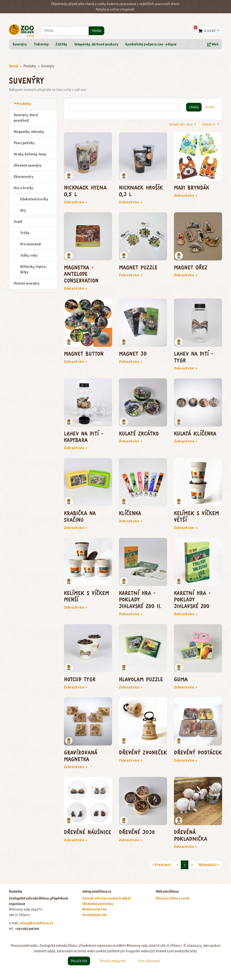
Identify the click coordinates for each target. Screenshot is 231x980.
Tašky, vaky (29, 255)
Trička (25, 233)
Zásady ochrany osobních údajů (107, 898)
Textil (18, 222)
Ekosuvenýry (24, 177)
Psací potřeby (24, 143)
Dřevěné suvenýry (28, 165)
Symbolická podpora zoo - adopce (151, 44)
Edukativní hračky (34, 199)
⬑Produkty (22, 104)
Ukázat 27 (209, 124)
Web (213, 44)
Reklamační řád (94, 909)
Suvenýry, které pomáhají (26, 118)
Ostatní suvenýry (27, 283)
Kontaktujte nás (95, 915)
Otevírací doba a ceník (173, 898)
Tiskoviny (41, 44)
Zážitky (61, 44)
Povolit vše (79, 961)
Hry (23, 210)
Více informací (149, 961)
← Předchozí (162, 865)
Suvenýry (20, 44)
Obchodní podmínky (98, 904)
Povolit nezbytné (113, 961)
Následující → (209, 865)
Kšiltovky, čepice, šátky (33, 269)
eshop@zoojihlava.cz (36, 923)
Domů (14, 66)
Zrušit (210, 107)
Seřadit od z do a (181, 124)
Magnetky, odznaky (29, 132)
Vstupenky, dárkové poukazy (96, 44)
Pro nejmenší (31, 244)
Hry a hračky (24, 188)
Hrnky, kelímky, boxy (30, 154)
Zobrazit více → (76, 202)
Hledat (96, 31)
